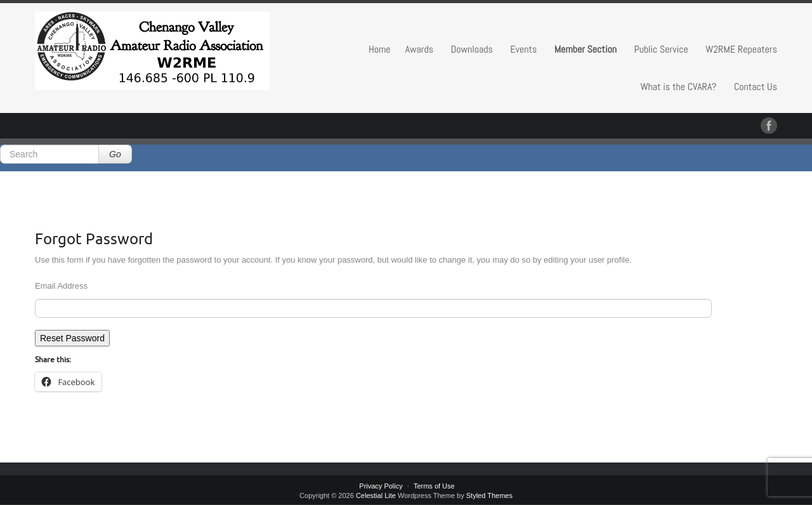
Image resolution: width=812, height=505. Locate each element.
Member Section (586, 49)
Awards (419, 49)
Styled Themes (489, 495)
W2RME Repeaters (741, 49)
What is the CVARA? (679, 87)
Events (523, 49)
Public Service (661, 49)
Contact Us (756, 87)
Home (380, 49)
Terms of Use (434, 486)
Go (115, 154)
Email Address (61, 286)
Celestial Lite (376, 495)
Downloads (472, 49)
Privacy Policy (381, 486)
